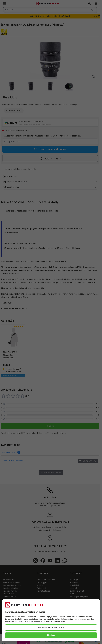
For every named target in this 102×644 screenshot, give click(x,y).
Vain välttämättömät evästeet (51, 627)
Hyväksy (51, 635)
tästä (63, 621)
